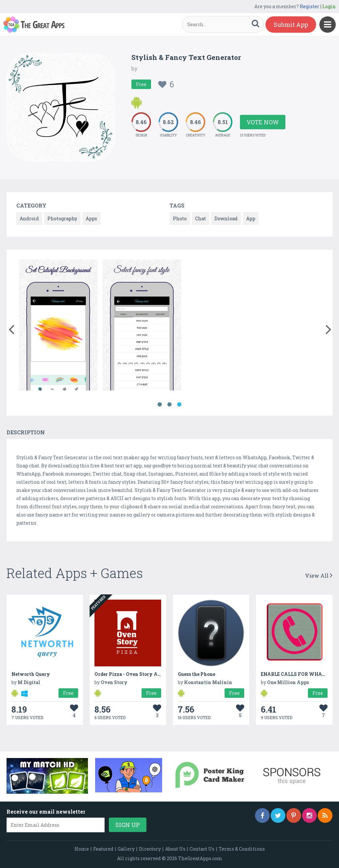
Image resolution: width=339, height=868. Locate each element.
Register (310, 6)
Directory (150, 849)
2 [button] (170, 405)
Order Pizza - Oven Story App (129, 674)
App (251, 218)
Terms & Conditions (242, 849)
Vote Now (263, 122)
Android (29, 218)
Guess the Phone (196, 674)
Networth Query (31, 674)
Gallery (126, 849)
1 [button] (160, 405)
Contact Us (202, 849)
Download (226, 218)
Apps (91, 218)
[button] (11, 328)
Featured (103, 849)
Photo (180, 218)
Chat (201, 218)
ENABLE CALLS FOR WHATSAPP (300, 674)
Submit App (291, 25)
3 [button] (179, 405)
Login (329, 6)
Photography (62, 218)
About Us (175, 849)
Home (82, 849)
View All (319, 576)
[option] (58, 326)
